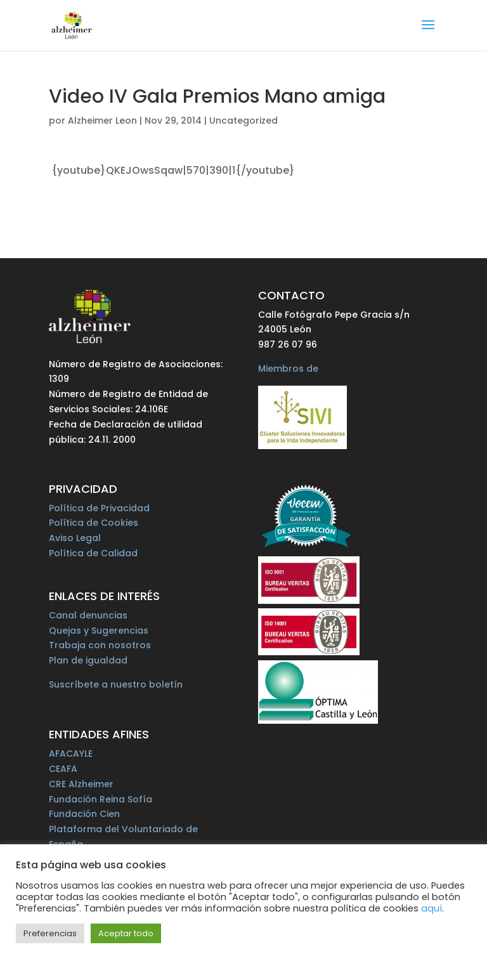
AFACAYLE (71, 754)
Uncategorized (243, 121)
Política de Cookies (94, 523)
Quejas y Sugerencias (99, 630)
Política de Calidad (93, 553)
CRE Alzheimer (81, 784)
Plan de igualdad (88, 660)
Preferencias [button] (50, 933)
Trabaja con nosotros (100, 645)
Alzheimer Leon (102, 121)
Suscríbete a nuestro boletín (116, 684)
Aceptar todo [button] (126, 933)
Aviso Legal (75, 538)
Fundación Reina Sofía (101, 799)
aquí (432, 908)
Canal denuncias (88, 615)
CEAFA (63, 769)
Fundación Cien (84, 814)
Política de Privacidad (99, 508)
